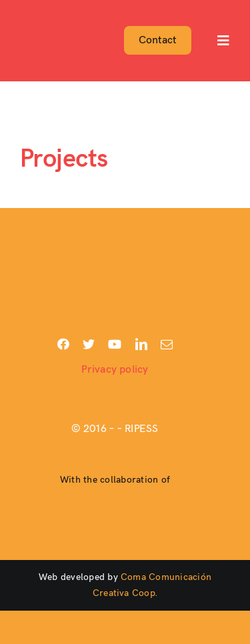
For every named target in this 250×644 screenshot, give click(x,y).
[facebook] (63, 344)
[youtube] (115, 344)
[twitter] (89, 344)
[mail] (167, 344)
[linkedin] (141, 344)
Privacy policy (115, 370)
